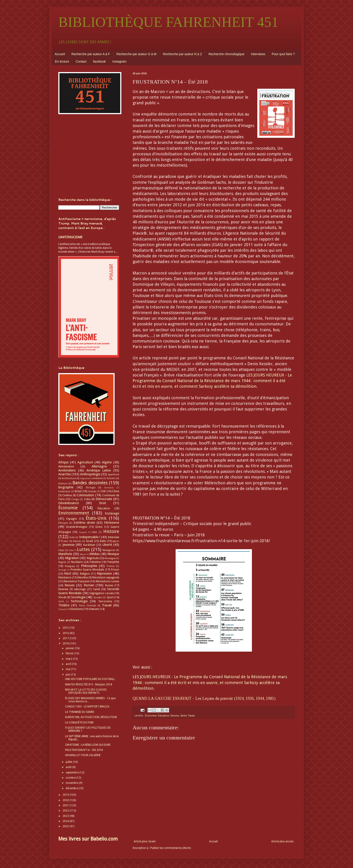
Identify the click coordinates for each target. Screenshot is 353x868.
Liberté (107, 545)
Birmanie (109, 488)
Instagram (119, 61)
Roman (89, 585)
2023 (66, 816)
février (70, 653)
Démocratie (104, 499)
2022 (66, 811)
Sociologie (78, 597)
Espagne (72, 519)
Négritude (93, 558)
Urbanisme (76, 609)
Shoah (62, 597)
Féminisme (112, 523)
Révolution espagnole (106, 578)
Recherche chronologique (226, 54)
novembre (72, 783)
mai (68, 669)
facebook (99, 61)
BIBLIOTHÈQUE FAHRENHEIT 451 (168, 22)
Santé (183, 716)
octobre (71, 778)
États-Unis (96, 518)
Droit (103, 503)
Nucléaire (77, 562)
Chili (103, 491)
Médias (95, 554)
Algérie (107, 462)
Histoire (111, 531)
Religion (85, 574)
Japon (116, 541)
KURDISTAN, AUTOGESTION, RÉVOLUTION (91, 717)
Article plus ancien (282, 841)
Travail (191, 716)
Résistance (65, 578)
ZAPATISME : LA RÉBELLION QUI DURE (88, 745)
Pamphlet (113, 562)
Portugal (62, 570)
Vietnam (94, 609)
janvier (70, 648)
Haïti (94, 532)
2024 (66, 821)
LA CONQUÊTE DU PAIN (79, 723)
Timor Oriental (87, 606)
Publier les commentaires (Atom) (171, 848)
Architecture (69, 478)
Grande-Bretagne (77, 527)
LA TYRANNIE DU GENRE (80, 712)
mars (69, 659)
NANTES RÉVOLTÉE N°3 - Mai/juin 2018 (89, 684)
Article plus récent (145, 841)
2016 (66, 633)
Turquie (62, 609)
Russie (109, 585)
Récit (68, 573)
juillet (69, 762)
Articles (111, 478)
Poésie (111, 566)
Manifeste (65, 554)
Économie (151, 716)
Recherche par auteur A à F (91, 54)
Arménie (98, 478)
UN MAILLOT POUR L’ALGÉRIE (83, 755)
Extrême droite (84, 523)
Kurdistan (89, 545)
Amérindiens (67, 470)
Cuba (87, 499)
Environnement (74, 513)
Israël (89, 541)
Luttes (83, 550)
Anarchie (64, 474)
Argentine (85, 478)
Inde (72, 537)
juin (68, 675)
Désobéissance (69, 503)
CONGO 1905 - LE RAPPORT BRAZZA (87, 707)
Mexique (113, 554)
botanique (64, 491)
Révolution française (76, 581)
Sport (110, 597)
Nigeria (62, 562)
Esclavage (112, 513)
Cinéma (67, 495)
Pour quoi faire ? (283, 54)
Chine (116, 491)
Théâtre (64, 605)
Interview (113, 537)
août (69, 767)
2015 (66, 628)
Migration (72, 558)
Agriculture (85, 462)
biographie (66, 487)
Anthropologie (90, 474)
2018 (66, 644)
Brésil (78, 491)
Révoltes (83, 578)
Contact (81, 61)
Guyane (83, 532)
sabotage (80, 589)
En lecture (62, 61)
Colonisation (85, 495)
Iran (66, 541)
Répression (104, 573)
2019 (66, 795)
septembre (73, 773)
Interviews (258, 54)
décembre (72, 788)
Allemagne (99, 466)
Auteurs (63, 484)
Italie (103, 541)
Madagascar (109, 550)
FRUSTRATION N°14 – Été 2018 (84, 750)
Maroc (83, 554)
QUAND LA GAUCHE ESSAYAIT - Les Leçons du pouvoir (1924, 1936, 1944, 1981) (204, 698)
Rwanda (63, 589)
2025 (66, 826)
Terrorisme (105, 601)
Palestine (95, 562)
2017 (66, 638)
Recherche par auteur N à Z (183, 54)
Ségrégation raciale (101, 593)
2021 (66, 805)
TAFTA (61, 602)
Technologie (79, 601)
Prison (115, 570)
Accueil (60, 54)
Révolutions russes (107, 581)
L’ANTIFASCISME (70, 237)
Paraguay (70, 566)
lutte (71, 550)
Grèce (99, 527)
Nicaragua (110, 558)
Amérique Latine (99, 470)
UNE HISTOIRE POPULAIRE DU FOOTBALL (90, 679)
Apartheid (113, 475)
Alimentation (66, 467)
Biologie (91, 488)
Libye (61, 550)
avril (69, 664)
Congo (75, 499)
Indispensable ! (90, 537)
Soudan (98, 597)
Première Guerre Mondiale (87, 570)
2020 (66, 800)
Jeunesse (69, 545)
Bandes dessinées (90, 483)
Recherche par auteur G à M (136, 54)
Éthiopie (63, 523)
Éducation (164, 716)
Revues (175, 716)
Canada (92, 491)
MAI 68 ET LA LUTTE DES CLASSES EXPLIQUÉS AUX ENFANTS (86, 691)
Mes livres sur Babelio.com (88, 839)
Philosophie (89, 566)
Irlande (77, 541)
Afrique (63, 462)
